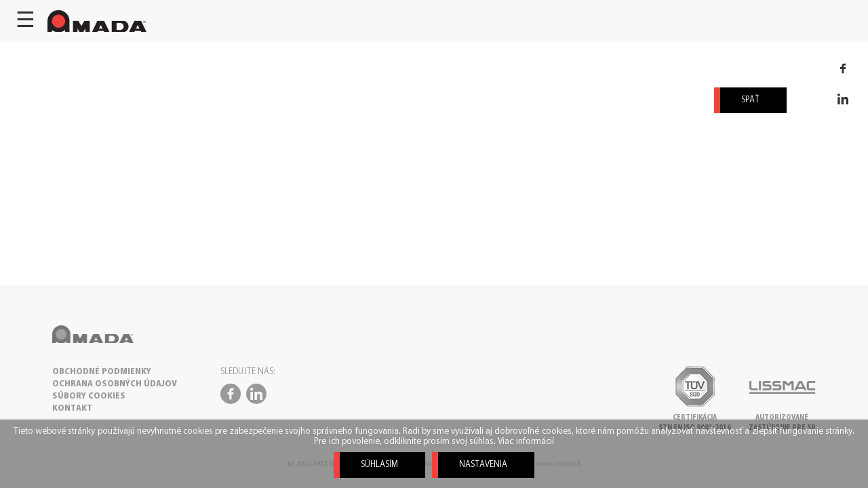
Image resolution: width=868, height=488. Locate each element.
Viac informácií (526, 442)
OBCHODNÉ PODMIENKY (102, 372)
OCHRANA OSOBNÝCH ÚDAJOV (115, 384)
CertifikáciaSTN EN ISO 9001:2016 (695, 418)
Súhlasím (379, 465)
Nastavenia (483, 465)
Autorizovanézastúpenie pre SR (782, 418)
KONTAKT (72, 408)
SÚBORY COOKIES (89, 396)
